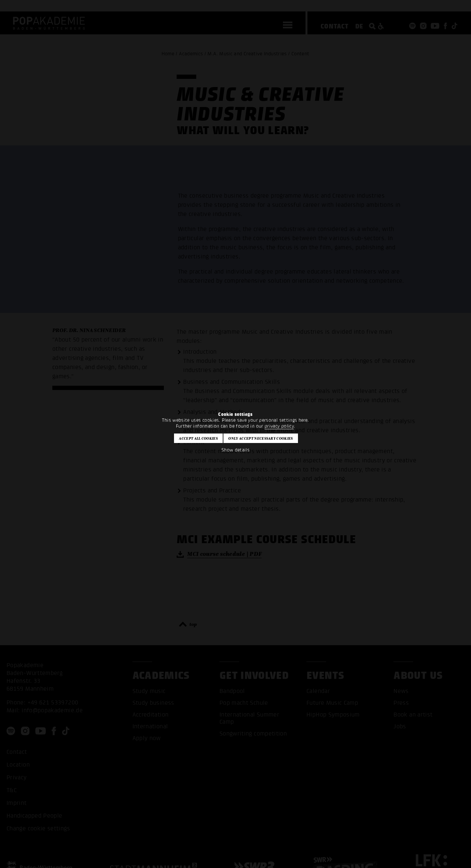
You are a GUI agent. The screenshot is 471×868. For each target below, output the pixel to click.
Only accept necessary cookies (261, 438)
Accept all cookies (198, 438)
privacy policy (279, 426)
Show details (235, 450)
